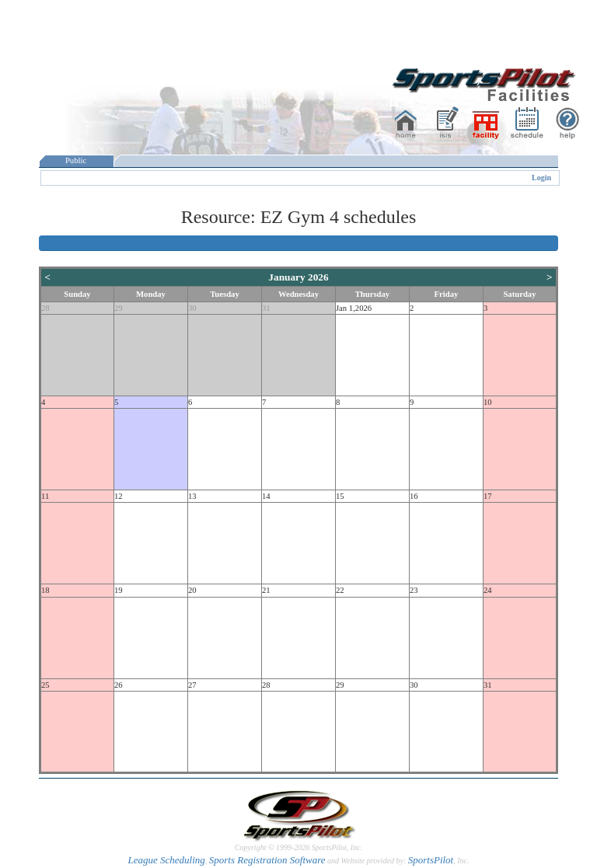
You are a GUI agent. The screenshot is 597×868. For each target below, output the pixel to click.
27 (192, 685)
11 (45, 496)
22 (340, 590)
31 (266, 308)
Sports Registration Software (267, 860)
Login (541, 178)
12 (119, 496)
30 (192, 308)
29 (119, 308)
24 (488, 590)
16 (414, 496)
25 (45, 685)
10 (488, 402)
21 (266, 590)
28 (45, 308)
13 (192, 496)
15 (340, 496)
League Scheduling (166, 860)
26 (119, 685)
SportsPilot (431, 860)
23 (414, 590)
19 (119, 590)
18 (45, 590)
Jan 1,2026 (354, 308)
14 (266, 496)
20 (192, 590)
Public (76, 160)
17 (488, 496)
